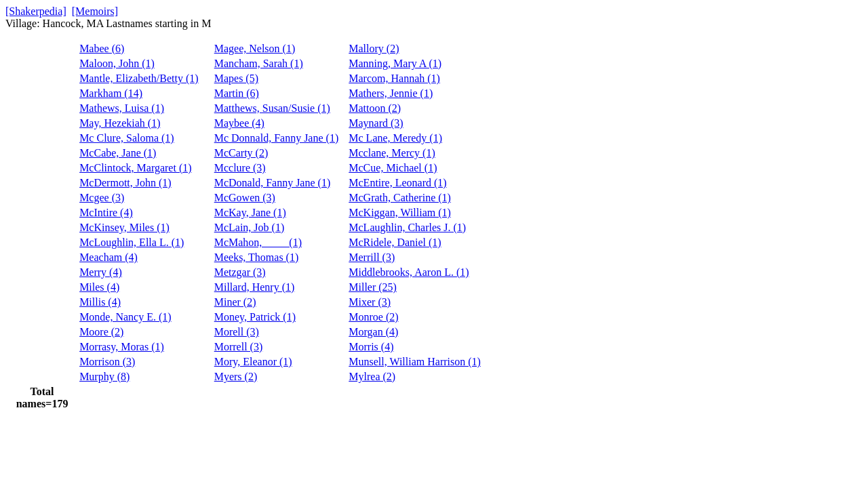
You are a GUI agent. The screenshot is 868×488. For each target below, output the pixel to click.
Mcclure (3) (240, 168)
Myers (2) (236, 377)
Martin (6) (237, 93)
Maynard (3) (376, 123)
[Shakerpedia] (36, 11)
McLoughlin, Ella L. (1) (132, 242)
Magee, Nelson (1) (255, 48)
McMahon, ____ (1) (258, 242)
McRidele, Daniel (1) (395, 242)
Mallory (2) (374, 48)
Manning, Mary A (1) (395, 63)
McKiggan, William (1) (400, 212)
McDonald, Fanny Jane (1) (273, 183)
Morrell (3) (239, 347)
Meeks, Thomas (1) (257, 257)
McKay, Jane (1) (250, 212)
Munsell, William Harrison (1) (415, 362)
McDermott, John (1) (125, 183)
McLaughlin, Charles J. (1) (407, 227)
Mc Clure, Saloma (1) (127, 138)
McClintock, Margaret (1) (135, 168)
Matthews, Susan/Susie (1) (272, 108)
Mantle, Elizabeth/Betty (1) (139, 78)
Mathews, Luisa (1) (122, 108)
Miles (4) (99, 287)
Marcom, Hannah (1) (394, 78)
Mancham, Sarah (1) (259, 63)
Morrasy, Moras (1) (122, 347)
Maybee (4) (239, 123)
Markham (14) (111, 93)
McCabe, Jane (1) (118, 153)
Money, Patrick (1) (255, 317)
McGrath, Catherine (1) (400, 198)
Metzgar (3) (240, 272)
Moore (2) (101, 332)
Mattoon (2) (375, 108)
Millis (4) (100, 302)
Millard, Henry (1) (255, 287)
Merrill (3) (372, 257)
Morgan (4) (373, 332)
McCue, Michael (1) (393, 168)
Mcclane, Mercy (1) (392, 153)
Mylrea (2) (372, 377)
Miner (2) (235, 302)
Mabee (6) (102, 48)
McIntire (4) (106, 212)
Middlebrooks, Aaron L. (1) (409, 272)
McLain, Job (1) (250, 227)
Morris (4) (371, 347)
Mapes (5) (236, 78)
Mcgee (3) (102, 198)
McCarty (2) (241, 153)
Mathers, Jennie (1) (391, 93)
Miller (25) (373, 287)
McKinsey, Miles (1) (124, 227)
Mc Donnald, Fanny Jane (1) (277, 138)
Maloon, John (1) (117, 63)
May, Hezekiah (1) (120, 123)
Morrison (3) (107, 362)
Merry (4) (101, 272)
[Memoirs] (95, 11)
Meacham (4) (108, 257)
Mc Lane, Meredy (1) (395, 138)
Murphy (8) (104, 377)
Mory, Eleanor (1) (253, 362)
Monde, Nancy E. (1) (125, 317)
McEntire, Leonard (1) (397, 183)
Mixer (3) (370, 302)
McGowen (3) (245, 198)
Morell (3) (237, 332)
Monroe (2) (373, 317)
